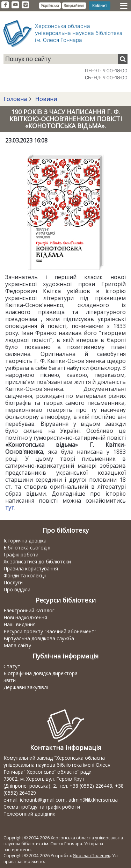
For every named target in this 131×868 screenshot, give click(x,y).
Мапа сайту (17, 645)
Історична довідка (25, 541)
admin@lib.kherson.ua (93, 800)
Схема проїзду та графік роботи (42, 807)
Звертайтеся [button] (74, 6)
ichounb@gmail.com (43, 800)
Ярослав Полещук (92, 856)
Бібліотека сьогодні (27, 548)
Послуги (13, 582)
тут (10, 508)
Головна (15, 99)
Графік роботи (21, 555)
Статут (12, 666)
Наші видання (20, 624)
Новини (45, 99)
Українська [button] (50, 6)
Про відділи (17, 589)
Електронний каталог (29, 610)
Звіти (10, 680)
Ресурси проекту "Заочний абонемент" (50, 631)
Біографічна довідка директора (41, 673)
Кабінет (100, 5)
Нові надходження (25, 617)
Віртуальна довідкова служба (39, 638)
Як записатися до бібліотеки (37, 561)
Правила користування (31, 568)
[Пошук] (123, 59)
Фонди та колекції (25, 575)
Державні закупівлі (26, 687)
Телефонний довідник (29, 814)
